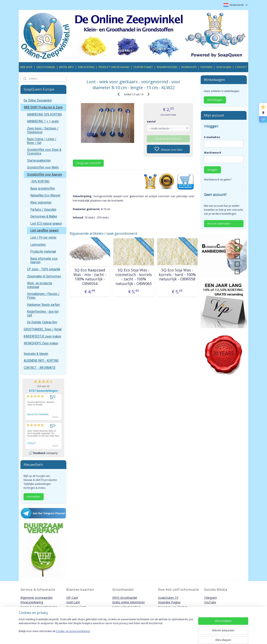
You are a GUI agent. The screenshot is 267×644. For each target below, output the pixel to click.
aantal (151, 122)
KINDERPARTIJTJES (167, 67)
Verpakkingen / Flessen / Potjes (43, 296)
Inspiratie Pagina (169, 602)
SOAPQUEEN (224, 67)
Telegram (210, 598)
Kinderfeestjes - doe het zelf (43, 313)
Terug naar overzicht (88, 163)
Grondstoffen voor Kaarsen (45, 175)
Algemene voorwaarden (37, 598)
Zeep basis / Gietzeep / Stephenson (43, 130)
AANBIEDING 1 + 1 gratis (43, 121)
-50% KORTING (40, 181)
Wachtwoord (212, 153)
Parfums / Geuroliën (43, 210)
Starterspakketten (39, 161)
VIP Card (72, 598)
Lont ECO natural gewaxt (46, 224)
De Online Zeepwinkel (38, 100)
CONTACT (241, 67)
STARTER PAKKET (143, 67)
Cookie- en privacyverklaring (73, 635)
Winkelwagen (215, 100)
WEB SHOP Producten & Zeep (43, 107)
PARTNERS (206, 67)
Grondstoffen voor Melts (43, 167)
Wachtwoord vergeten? (218, 180)
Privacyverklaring (32, 602)
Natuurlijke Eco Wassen (45, 195)
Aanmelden (33, 497)
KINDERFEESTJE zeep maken (42, 336)
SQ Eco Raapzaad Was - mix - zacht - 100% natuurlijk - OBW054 (90, 277)
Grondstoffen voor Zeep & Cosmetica (44, 152)
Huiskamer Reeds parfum (43, 305)
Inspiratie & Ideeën (36, 354)
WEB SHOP (26, 67)
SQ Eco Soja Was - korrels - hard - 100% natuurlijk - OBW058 (177, 275)
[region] (106, 630)
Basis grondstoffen (43, 188)
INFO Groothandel (125, 598)
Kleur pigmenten (41, 202)
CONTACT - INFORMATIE (40, 368)
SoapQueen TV (168, 598)
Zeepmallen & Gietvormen (44, 276)
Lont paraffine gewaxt (45, 230)
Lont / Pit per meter (43, 238)
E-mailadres (212, 137)
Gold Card (73, 602)
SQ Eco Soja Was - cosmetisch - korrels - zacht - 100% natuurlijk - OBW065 (133, 277)
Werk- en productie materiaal (40, 285)
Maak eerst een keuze (168, 139)
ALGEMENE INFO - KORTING (41, 361)
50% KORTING (86, 67)
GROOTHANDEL (46, 67)
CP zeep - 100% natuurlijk (44, 269)
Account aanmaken (219, 224)
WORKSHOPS (189, 67)
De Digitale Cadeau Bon (42, 322)
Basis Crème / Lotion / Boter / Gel (42, 141)
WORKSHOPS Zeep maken (41, 343)
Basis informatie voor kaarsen (44, 260)
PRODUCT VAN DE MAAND (114, 67)
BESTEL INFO (67, 67)
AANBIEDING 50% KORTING (45, 114)
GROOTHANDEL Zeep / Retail (43, 329)
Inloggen (212, 170)
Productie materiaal (43, 251)
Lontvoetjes (38, 245)
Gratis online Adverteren (128, 602)
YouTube (210, 602)
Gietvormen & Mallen (44, 216)
